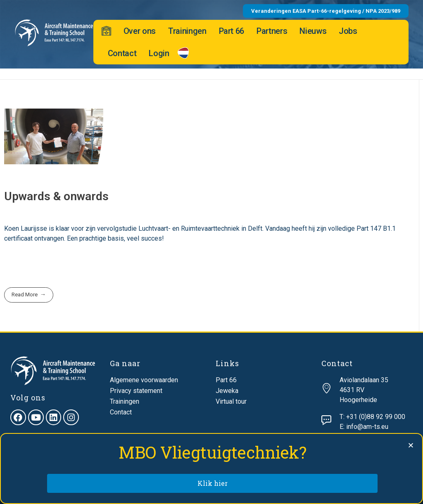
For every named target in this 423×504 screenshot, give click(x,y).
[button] (411, 445)
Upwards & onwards (56, 196)
